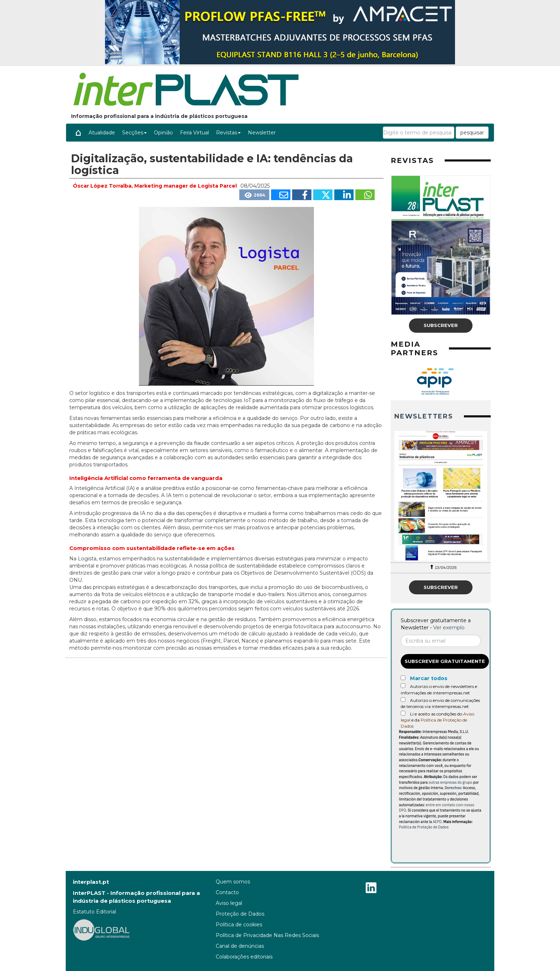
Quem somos (233, 882)
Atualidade (102, 133)
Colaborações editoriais (244, 957)
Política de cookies (239, 925)
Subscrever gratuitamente (445, 661)
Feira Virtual (194, 133)
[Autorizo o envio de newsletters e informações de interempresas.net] (403, 686)
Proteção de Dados (240, 914)
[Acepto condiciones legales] (403, 713)
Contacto (227, 892)
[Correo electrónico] (441, 641)
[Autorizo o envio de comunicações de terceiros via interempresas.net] (403, 700)
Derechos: (453, 788)
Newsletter (262, 133)
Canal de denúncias (240, 946)
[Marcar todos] (403, 678)
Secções (134, 133)
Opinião (163, 133)
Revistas (228, 133)
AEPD (437, 822)
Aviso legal (229, 903)
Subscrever (441, 325)
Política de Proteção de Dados (424, 827)
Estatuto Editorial (94, 912)
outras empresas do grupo (451, 782)
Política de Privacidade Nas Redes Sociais (267, 935)
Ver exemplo (449, 628)
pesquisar (472, 133)
